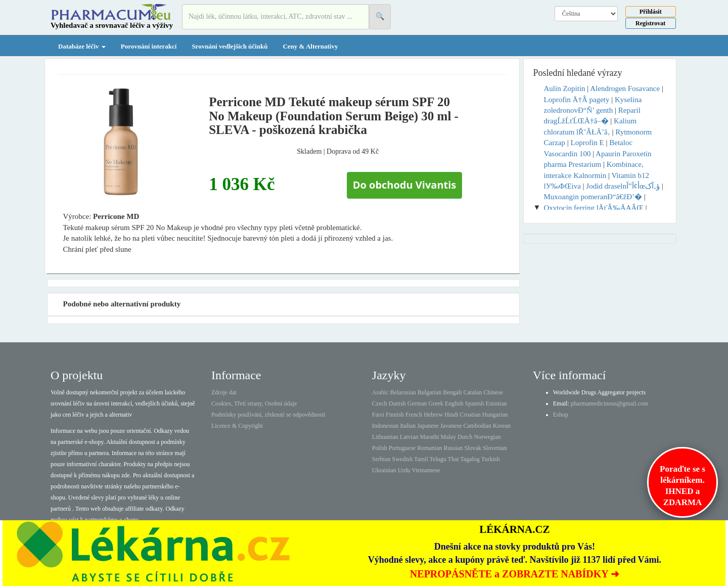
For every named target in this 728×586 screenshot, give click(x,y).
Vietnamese (426, 470)
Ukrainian (384, 470)
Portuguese (402, 448)
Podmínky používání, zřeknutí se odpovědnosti (268, 415)
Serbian (381, 459)
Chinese (493, 392)
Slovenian (495, 448)
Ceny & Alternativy (310, 46)
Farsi (378, 415)
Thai (453, 459)
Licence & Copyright (237, 426)
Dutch (465, 437)
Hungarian (495, 415)
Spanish (474, 403)
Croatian (470, 415)
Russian (453, 448)
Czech (380, 403)
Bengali (452, 392)
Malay (448, 437)
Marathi (429, 437)
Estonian (496, 403)
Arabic (380, 392)
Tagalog (470, 459)
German (417, 403)
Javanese (451, 426)
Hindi (451, 415)
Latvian (409, 437)
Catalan (472, 392)
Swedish (403, 459)
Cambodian (477, 426)
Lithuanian (385, 437)
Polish (380, 448)
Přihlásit (651, 12)
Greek (436, 403)
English (454, 403)
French (414, 415)
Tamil (421, 459)
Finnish (395, 415)
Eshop (561, 415)
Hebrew (433, 415)
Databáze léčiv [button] (82, 46)
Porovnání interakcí (149, 46)
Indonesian (385, 426)
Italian (408, 426)
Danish (397, 403)
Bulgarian (429, 392)
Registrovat (650, 23)
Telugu (438, 459)
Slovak (473, 448)
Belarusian (403, 392)
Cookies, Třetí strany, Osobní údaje (254, 403)
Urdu (404, 470)
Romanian (429, 448)
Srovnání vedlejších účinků (230, 46)
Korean (502, 426)
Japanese (428, 426)
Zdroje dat (224, 392)
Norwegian (487, 437)
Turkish (491, 459)
